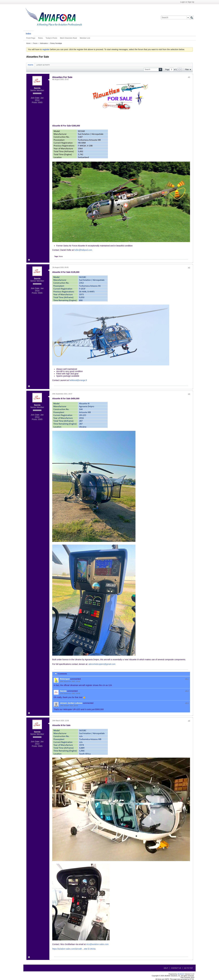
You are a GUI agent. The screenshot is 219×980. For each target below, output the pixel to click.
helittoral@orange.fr (78, 380)
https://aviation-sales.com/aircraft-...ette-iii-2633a (74, 949)
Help (166, 968)
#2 (189, 268)
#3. (187, 679)
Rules (41, 38)
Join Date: (35, 98)
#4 (189, 721)
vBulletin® (181, 974)
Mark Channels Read (68, 38)
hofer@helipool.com (83, 250)
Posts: (35, 102)
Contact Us (176, 968)
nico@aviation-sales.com (97, 944)
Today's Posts (51, 38)
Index (28, 34)
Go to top (188, 968)
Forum (35, 43)
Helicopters (44, 43)
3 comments (62, 674)
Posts (30, 65)
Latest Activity (43, 65)
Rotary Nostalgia (56, 43)
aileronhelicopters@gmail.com (102, 664)
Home (28, 43)
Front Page (31, 38)
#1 (189, 77)
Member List (85, 38)
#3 (189, 394)
